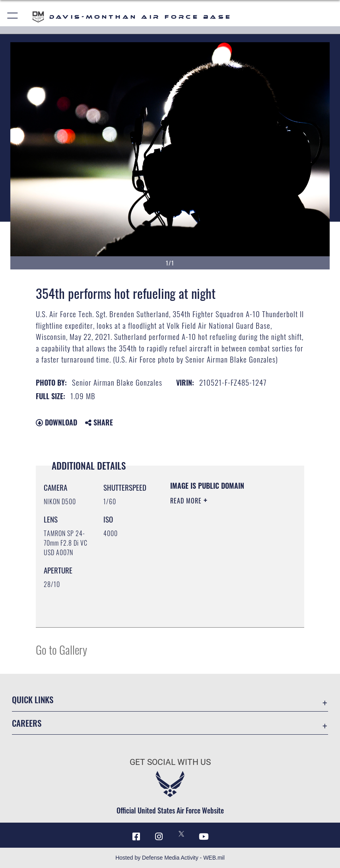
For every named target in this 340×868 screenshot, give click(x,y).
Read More (187, 501)
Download (56, 422)
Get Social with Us (170, 762)
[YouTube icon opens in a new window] (204, 837)
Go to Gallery (61, 649)
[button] (13, 17)
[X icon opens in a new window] (181, 834)
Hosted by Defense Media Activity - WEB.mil (170, 858)
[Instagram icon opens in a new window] (159, 837)
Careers (27, 723)
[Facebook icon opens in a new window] (136, 837)
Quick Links (33, 699)
